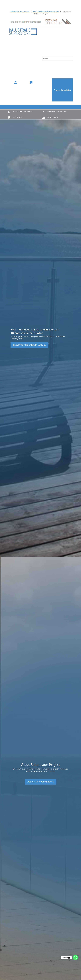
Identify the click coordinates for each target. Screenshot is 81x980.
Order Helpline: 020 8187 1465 (20, 12)
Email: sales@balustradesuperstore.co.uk (46, 12)
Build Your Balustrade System (29, 345)
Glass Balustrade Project (40, 765)
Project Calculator (62, 90)
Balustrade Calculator (22, 112)
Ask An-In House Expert (40, 782)
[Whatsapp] (75, 958)
